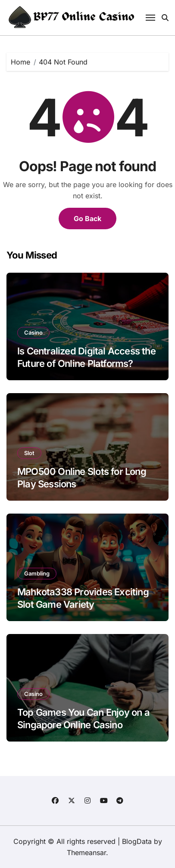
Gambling (37, 573)
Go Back (87, 219)
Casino (33, 332)
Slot (29, 453)
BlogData (137, 841)
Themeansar (86, 853)
